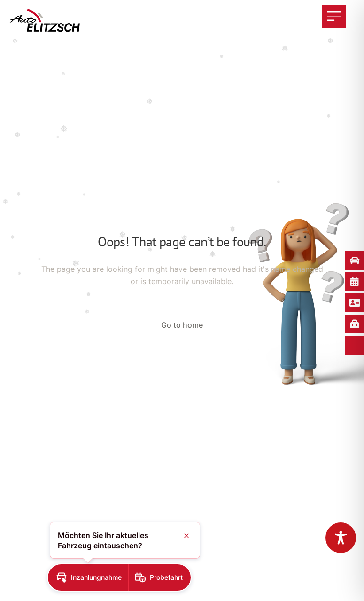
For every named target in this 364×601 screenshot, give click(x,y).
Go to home (182, 325)
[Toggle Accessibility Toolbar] (341, 538)
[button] (88, 577)
